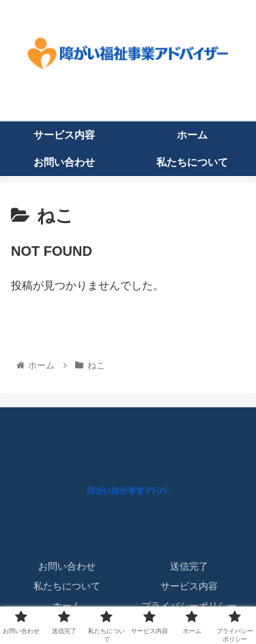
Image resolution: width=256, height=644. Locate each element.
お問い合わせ (67, 566)
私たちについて (67, 586)
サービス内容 (189, 586)
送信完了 (189, 566)
